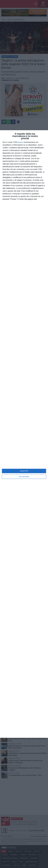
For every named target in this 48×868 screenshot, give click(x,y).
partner (20, 142)
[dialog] (24, 434)
